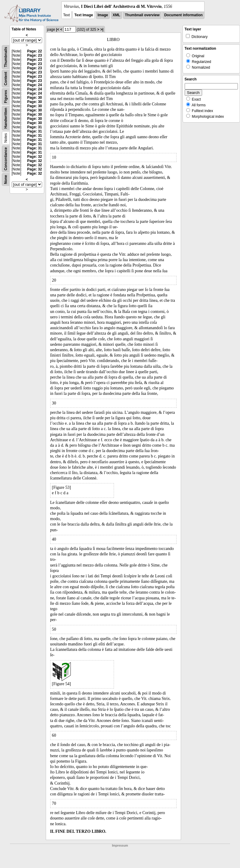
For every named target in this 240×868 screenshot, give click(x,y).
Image (103, 15)
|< (58, 30)
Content (6, 78)
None (6, 180)
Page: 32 (34, 157)
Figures (6, 97)
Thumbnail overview (142, 15)
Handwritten (6, 118)
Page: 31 (34, 127)
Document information (183, 15)
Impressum (120, 846)
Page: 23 (34, 55)
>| (102, 30)
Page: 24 (34, 85)
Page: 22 (34, 51)
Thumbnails (6, 57)
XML (117, 15)
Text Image (84, 15)
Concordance (6, 159)
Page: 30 (34, 98)
